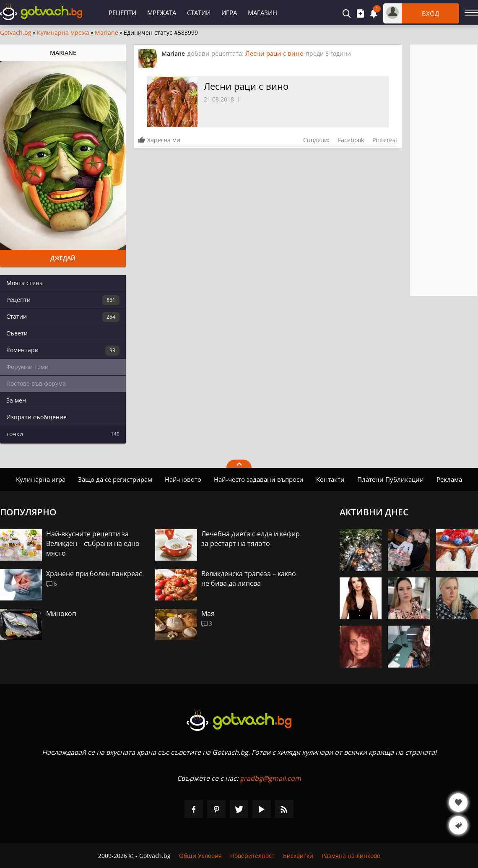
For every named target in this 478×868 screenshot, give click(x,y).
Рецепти (122, 13)
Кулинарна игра (41, 479)
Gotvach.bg (16, 33)
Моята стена (25, 283)
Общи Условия (200, 856)
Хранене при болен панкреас (94, 574)
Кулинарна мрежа (63, 33)
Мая (208, 613)
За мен (16, 400)
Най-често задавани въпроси (259, 479)
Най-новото (183, 479)
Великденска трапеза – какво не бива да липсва (249, 578)
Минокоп (61, 613)
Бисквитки (298, 856)
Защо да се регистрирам (115, 479)
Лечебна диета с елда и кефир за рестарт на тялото (251, 539)
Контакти (330, 479)
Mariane (107, 33)
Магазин (262, 13)
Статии (199, 13)
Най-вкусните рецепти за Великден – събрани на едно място (93, 543)
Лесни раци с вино (274, 53)
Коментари (63, 351)
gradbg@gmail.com (270, 778)
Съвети (17, 333)
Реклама (449, 479)
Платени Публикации (391, 479)
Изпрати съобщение (36, 417)
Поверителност (252, 856)
